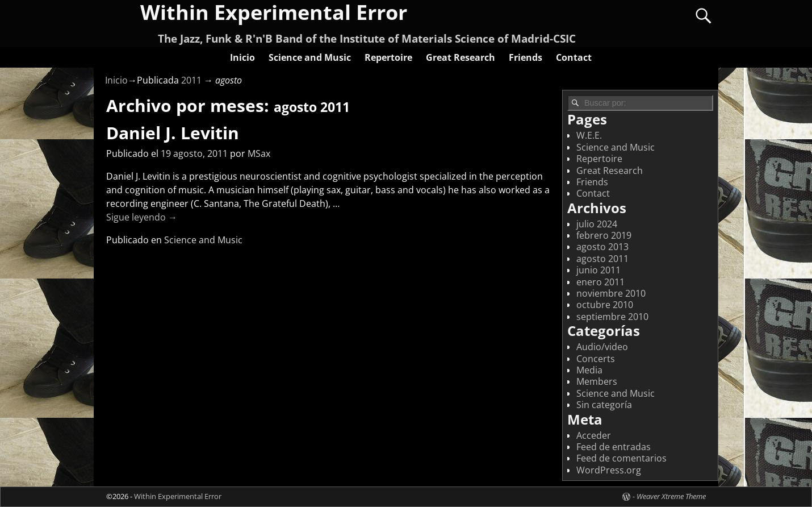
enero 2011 (600, 282)
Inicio (242, 57)
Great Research (461, 57)
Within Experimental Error (178, 496)
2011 (191, 80)
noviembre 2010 (611, 293)
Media (589, 370)
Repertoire (388, 57)
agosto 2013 (602, 247)
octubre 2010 (605, 305)
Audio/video (602, 347)
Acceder (594, 435)
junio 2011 (598, 270)
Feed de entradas (614, 447)
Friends (526, 57)
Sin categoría (604, 405)
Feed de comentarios (621, 458)
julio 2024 (597, 224)
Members (597, 381)
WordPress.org (609, 470)
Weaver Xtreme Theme (671, 496)
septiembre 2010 (612, 317)
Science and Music (310, 57)
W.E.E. (589, 135)
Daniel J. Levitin (173, 133)
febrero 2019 (604, 235)
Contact (574, 57)
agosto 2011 (602, 259)
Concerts (596, 359)
